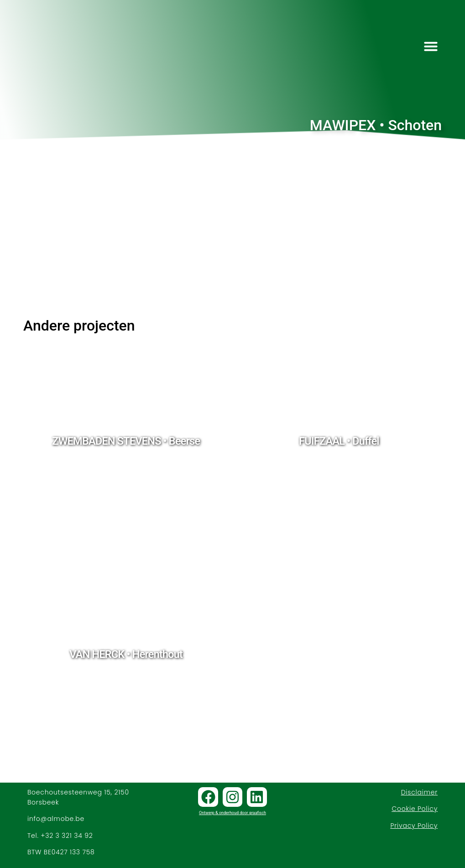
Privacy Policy (414, 826)
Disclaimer (419, 792)
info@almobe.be (56, 819)
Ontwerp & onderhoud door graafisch (232, 813)
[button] (431, 46)
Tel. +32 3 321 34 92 (60, 836)
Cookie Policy (415, 809)
